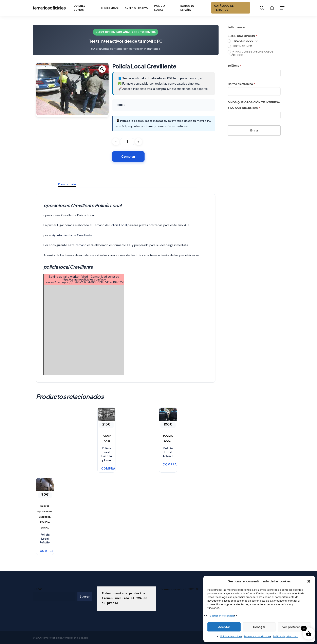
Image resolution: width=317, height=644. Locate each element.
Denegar (259, 627)
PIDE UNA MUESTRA (243, 41)
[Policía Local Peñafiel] (45, 504)
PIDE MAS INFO (240, 46)
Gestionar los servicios (222, 616)
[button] (309, 581)
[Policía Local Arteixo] (168, 426)
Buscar (37, 589)
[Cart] (272, 8)
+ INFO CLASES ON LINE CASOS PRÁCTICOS (250, 53)
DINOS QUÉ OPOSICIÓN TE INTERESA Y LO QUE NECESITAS (254, 105)
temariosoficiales (49, 8)
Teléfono (234, 66)
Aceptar (224, 627)
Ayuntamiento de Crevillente (72, 235)
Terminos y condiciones (257, 636)
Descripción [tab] (67, 184)
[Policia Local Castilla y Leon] (106, 426)
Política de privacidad (286, 636)
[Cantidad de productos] (127, 142)
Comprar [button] (105, 469)
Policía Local (118, 225)
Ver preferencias (294, 627)
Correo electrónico (241, 84)
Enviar (254, 130)
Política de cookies (231, 636)
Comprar (128, 157)
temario (80, 245)
